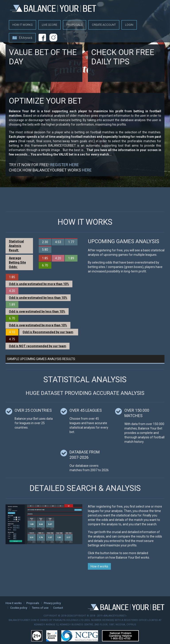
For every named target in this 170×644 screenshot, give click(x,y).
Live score (49, 25)
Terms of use (40, 608)
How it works (22, 25)
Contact (58, 608)
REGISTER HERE (65, 165)
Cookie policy (19, 608)
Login (129, 25)
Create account (104, 25)
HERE (87, 170)
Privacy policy (52, 603)
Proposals (74, 25)
